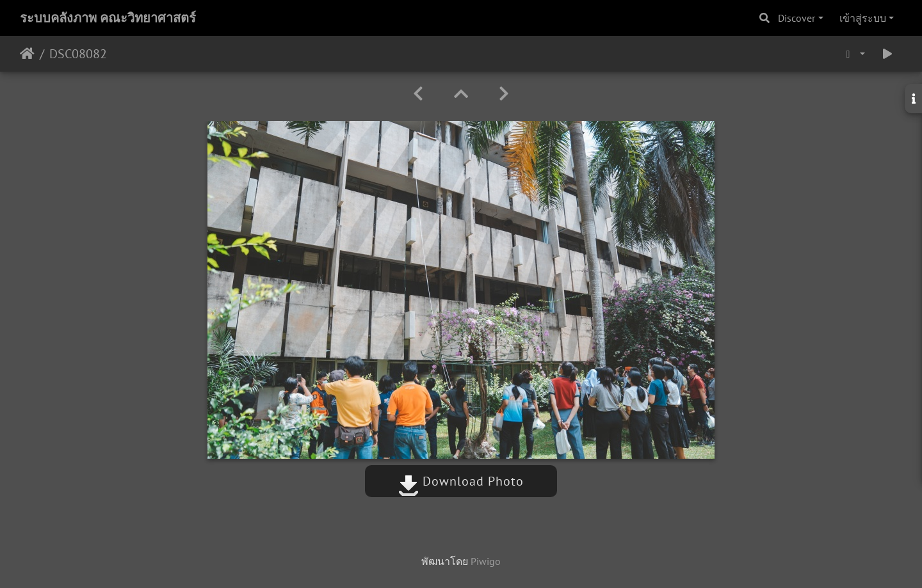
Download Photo (461, 481)
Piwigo (486, 561)
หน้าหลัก (27, 54)
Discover (797, 18)
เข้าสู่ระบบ (863, 18)
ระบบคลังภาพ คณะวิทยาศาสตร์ (108, 18)
